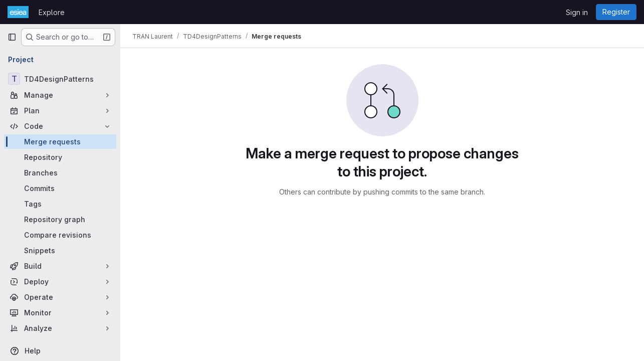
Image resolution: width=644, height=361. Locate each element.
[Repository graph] (60, 219)
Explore (52, 12)
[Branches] (60, 173)
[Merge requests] (60, 142)
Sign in (577, 12)
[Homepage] (18, 12)
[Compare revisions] (60, 235)
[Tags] (60, 204)
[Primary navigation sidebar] (12, 37)
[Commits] (60, 188)
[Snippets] (60, 250)
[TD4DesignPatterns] (60, 79)
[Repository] (60, 157)
